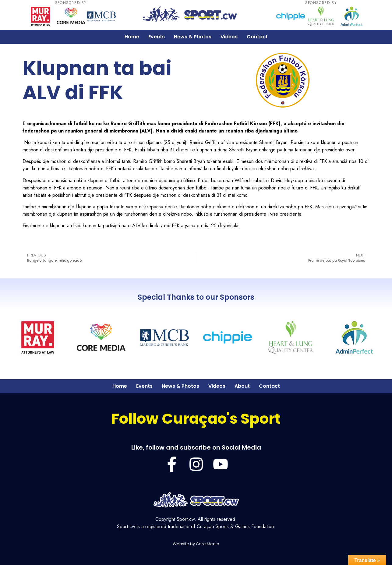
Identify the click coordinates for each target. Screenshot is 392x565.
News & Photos (193, 37)
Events (157, 37)
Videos (229, 37)
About (242, 386)
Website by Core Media (196, 544)
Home (132, 37)
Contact (257, 37)
